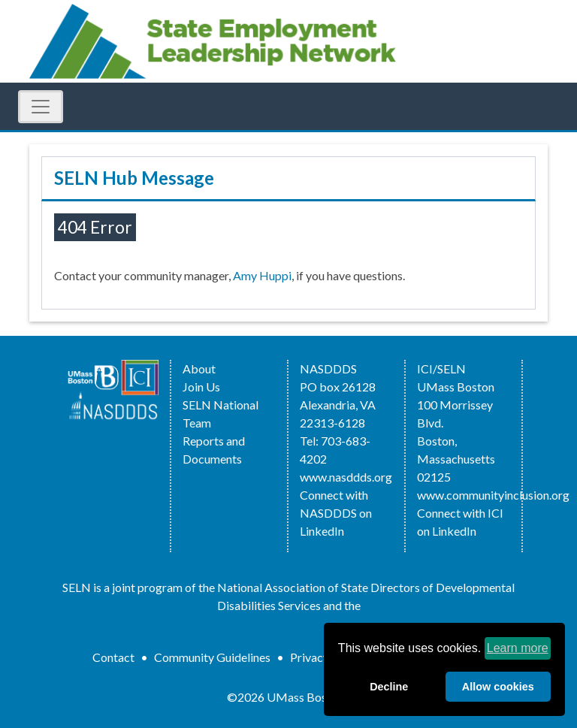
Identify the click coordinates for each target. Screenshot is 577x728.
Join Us (201, 387)
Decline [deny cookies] (389, 687)
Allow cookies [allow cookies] (498, 687)
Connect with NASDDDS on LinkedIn (336, 513)
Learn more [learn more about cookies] (518, 648)
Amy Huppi (262, 275)
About (199, 369)
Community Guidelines (212, 657)
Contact (113, 657)
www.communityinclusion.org (493, 495)
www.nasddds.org (346, 477)
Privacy (310, 657)
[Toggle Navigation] (41, 107)
